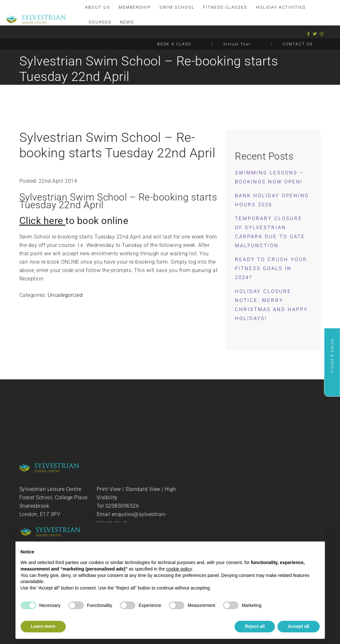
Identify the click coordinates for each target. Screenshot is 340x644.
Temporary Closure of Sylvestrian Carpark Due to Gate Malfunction (270, 232)
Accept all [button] (298, 626)
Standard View (143, 489)
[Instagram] (322, 34)
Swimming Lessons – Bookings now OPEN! (269, 177)
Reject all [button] (255, 626)
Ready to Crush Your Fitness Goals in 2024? (271, 268)
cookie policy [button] (179, 569)
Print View (109, 489)
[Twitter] (315, 34)
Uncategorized (65, 295)
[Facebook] (309, 34)
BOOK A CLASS (174, 44)
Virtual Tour (237, 44)
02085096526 (122, 506)
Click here (43, 221)
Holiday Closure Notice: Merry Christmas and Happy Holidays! (271, 305)
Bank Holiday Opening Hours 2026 (272, 200)
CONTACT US (298, 44)
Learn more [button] (43, 626)
